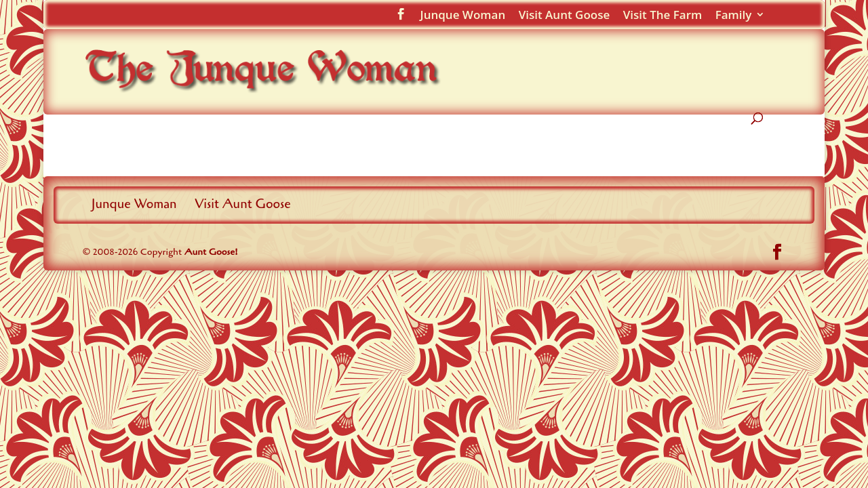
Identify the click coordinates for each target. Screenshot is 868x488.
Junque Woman (463, 16)
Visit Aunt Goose (565, 16)
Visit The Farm (663, 16)
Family (734, 16)
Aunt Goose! (211, 252)
